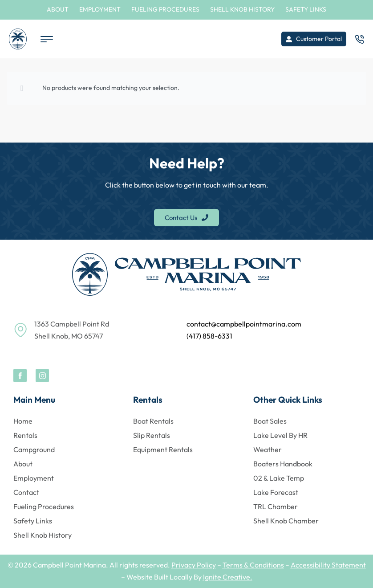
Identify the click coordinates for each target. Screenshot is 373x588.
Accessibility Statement (328, 565)
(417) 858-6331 (209, 336)
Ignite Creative (227, 577)
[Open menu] (47, 39)
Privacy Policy (194, 565)
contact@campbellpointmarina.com (244, 324)
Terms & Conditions (253, 565)
